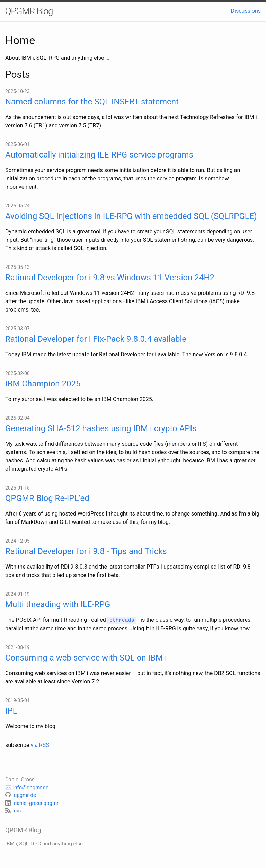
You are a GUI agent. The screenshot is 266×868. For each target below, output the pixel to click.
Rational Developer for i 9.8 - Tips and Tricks (86, 551)
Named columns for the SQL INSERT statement (92, 102)
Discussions (246, 11)
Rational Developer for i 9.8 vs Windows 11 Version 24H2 (110, 278)
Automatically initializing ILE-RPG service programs (99, 155)
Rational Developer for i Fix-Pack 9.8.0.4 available (96, 339)
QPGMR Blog (29, 11)
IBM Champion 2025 (43, 384)
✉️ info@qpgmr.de (27, 787)
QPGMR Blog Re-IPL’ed (47, 498)
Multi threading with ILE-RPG (58, 604)
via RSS (40, 745)
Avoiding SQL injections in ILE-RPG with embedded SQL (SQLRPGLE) (131, 216)
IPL (11, 710)
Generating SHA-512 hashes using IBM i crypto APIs (101, 428)
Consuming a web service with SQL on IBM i (86, 657)
